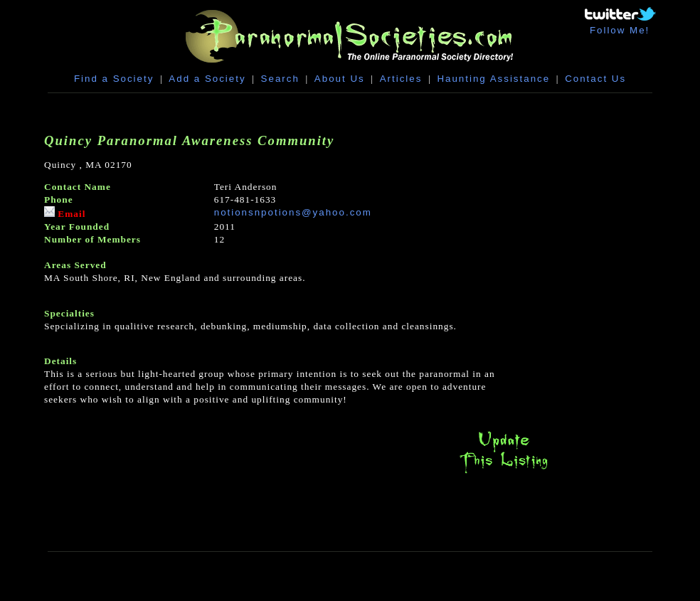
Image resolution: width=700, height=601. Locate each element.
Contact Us (595, 79)
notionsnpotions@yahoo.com (293, 212)
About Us (340, 79)
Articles (401, 79)
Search (280, 79)
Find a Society (114, 79)
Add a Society (207, 79)
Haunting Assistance (493, 79)
